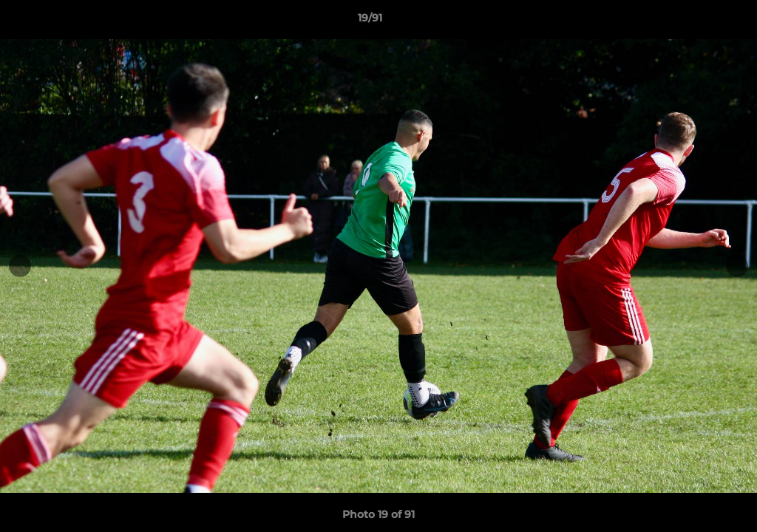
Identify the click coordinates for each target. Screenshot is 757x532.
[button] (695, 21)
